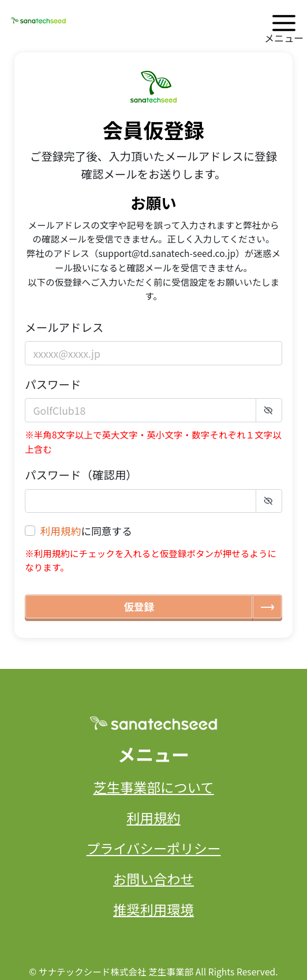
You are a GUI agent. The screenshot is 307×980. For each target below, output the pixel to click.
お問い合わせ (153, 879)
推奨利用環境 (153, 909)
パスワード (53, 384)
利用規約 (61, 531)
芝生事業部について (153, 787)
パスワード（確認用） (81, 475)
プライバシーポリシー (154, 848)
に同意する (86, 531)
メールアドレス (64, 327)
